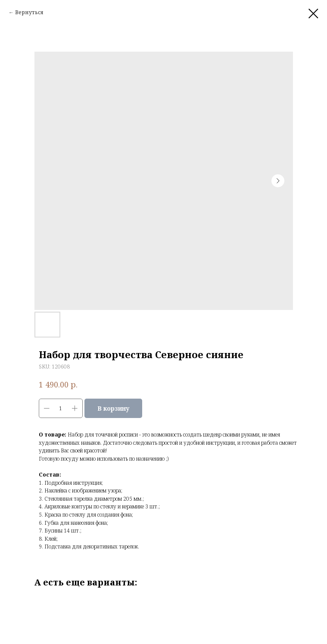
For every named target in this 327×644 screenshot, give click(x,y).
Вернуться (29, 12)
